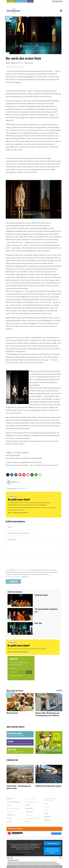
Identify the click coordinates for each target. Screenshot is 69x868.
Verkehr (47, 807)
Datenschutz (40, 867)
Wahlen (47, 810)
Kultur (7, 53)
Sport (46, 814)
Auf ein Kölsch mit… (32, 799)
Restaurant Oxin (12, 713)
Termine (31, 1)
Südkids (9, 812)
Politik (28, 822)
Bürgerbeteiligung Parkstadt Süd (50, 800)
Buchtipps (10, 799)
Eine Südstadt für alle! (14, 802)
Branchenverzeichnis (21, 1)
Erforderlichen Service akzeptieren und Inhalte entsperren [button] (52, 851)
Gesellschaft (11, 815)
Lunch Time (13, 669)
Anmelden (29, 672)
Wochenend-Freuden (15, 676)
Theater (25, 489)
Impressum (50, 867)
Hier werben (11, 1)
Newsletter (29, 812)
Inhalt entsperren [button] (52, 843)
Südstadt (47, 817)
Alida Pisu (23, 63)
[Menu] (61, 11)
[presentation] (19, 564)
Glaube (9, 818)
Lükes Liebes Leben (31, 802)
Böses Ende (38, 623)
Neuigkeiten (29, 809)
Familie (9, 805)
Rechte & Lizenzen (29, 867)
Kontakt (19, 867)
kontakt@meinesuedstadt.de (14, 577)
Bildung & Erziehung (13, 809)
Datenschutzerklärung (21, 570)
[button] (8, 475)
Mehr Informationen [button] (25, 852)
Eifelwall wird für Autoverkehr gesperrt (48, 786)
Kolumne (9, 822)
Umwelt (47, 804)
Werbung (47, 820)
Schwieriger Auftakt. (41, 595)
